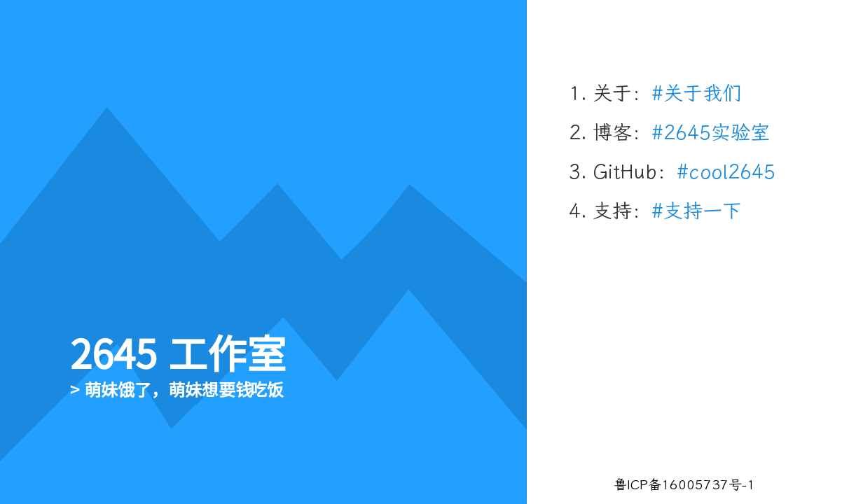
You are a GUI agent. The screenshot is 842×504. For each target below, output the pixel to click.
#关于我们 (697, 93)
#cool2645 (726, 172)
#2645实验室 (711, 133)
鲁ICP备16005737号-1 (684, 485)
